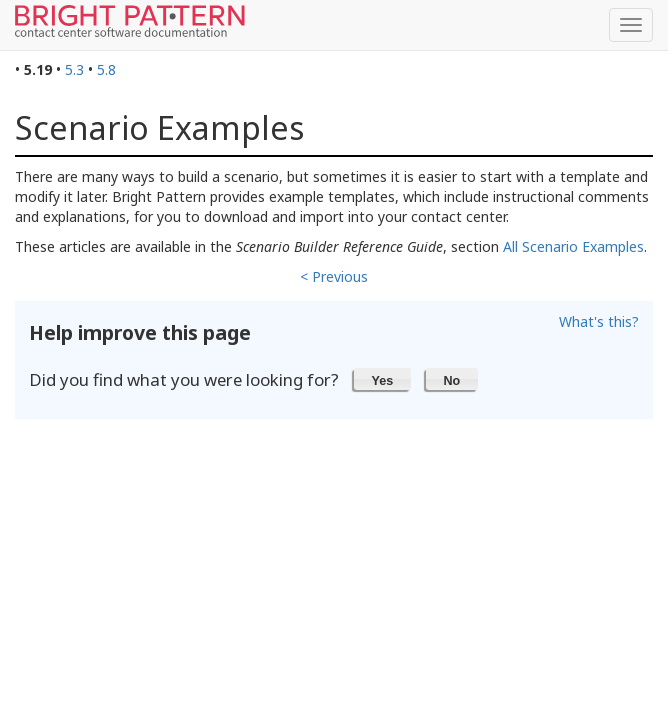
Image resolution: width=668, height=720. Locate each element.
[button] (382, 379)
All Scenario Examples (573, 246)
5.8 (106, 69)
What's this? (599, 321)
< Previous (334, 276)
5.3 (74, 69)
